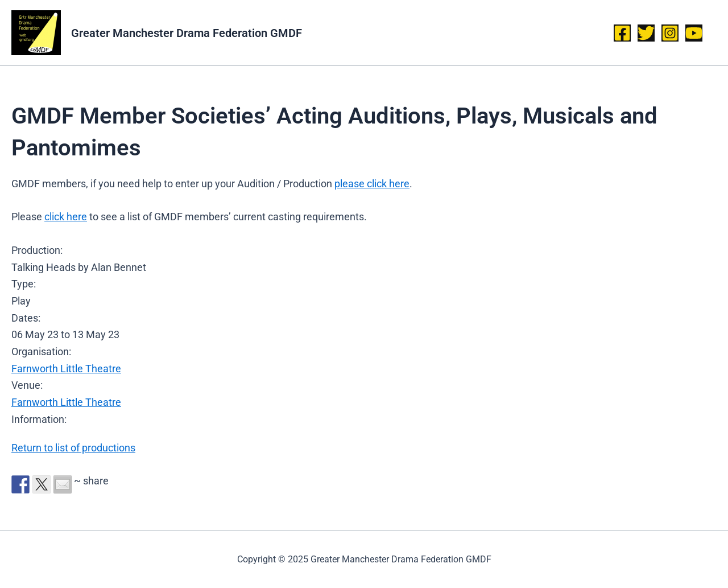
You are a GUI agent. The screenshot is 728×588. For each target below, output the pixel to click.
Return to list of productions (73, 448)
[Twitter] (646, 33)
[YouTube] (694, 33)
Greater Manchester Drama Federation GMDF (187, 33)
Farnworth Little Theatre (66, 369)
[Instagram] (670, 33)
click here (66, 217)
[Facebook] (622, 33)
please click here (372, 184)
